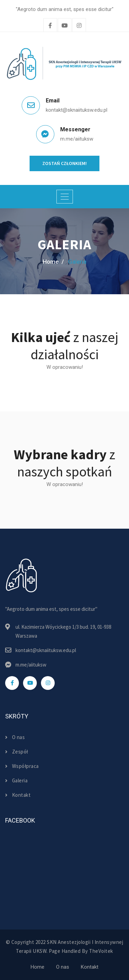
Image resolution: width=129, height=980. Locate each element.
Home (37, 967)
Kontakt (18, 795)
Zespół (17, 752)
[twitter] (65, 26)
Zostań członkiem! (64, 163)
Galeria (16, 780)
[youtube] (30, 683)
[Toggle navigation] (65, 197)
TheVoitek (101, 951)
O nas (15, 737)
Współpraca (22, 766)
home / (53, 262)
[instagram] (79, 26)
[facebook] (50, 26)
